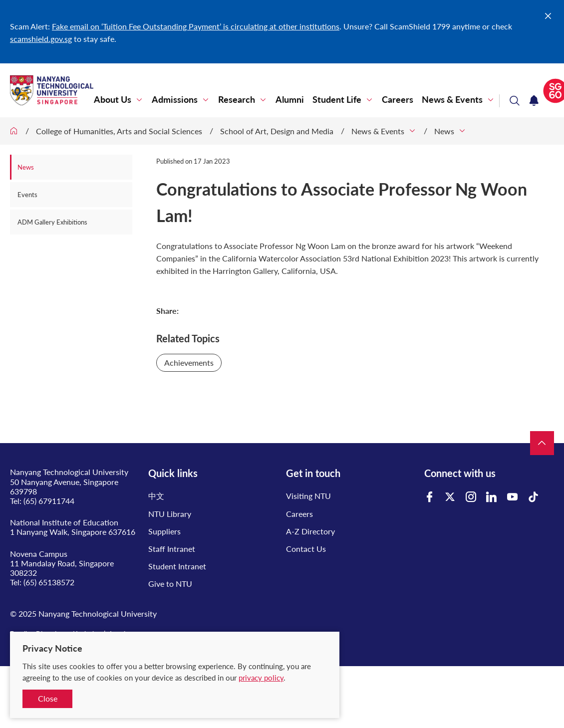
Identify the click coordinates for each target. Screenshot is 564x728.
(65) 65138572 (49, 582)
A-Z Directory (310, 531)
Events (27, 195)
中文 (156, 496)
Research (237, 100)
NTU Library (170, 514)
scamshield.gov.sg (41, 39)
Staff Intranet (172, 549)
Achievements (189, 363)
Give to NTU (170, 584)
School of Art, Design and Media (277, 131)
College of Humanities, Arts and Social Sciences (119, 131)
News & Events (452, 100)
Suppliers (164, 531)
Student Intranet (177, 566)
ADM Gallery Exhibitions (52, 222)
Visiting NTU (308, 496)
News (444, 131)
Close (48, 698)
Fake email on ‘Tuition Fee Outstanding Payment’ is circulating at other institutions (196, 26)
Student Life (337, 100)
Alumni (290, 100)
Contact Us (306, 549)
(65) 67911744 (49, 501)
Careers (398, 100)
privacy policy (261, 678)
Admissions (175, 100)
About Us (113, 100)
